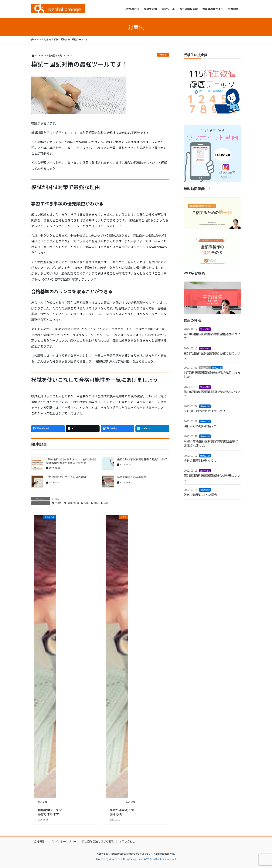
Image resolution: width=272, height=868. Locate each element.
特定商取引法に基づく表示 (98, 841)
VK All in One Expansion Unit (161, 859)
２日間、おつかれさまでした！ (205, 411)
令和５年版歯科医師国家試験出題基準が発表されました (211, 443)
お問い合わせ (127, 841)
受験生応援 (217, 368)
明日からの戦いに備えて (200, 426)
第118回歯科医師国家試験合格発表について (212, 336)
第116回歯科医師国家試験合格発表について (212, 394)
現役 (106, 503)
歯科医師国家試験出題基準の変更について (142, 459)
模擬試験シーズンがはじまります (50, 812)
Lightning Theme (135, 859)
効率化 (59, 503)
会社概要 (39, 841)
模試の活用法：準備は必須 (122, 812)
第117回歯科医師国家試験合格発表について (212, 355)
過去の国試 (205, 329)
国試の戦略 (73, 503)
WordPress (115, 859)
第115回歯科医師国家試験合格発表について (212, 477)
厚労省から (205, 368)
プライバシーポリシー (63, 841)
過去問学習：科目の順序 (132, 477)
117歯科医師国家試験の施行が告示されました (212, 375)
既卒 (86, 503)
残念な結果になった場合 (200, 495)
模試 (96, 503)
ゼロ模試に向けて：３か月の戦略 (66, 477)
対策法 (163, 55)
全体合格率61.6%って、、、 (202, 460)
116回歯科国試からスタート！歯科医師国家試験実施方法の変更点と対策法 (71, 461)
